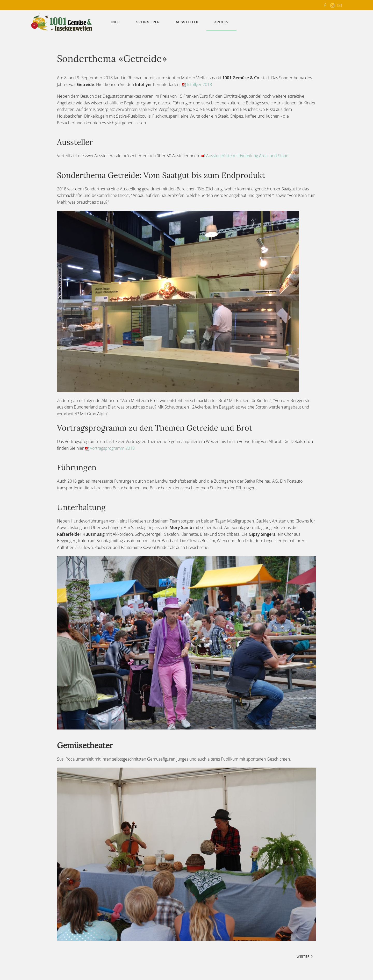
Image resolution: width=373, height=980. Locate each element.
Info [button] (116, 22)
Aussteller (187, 22)
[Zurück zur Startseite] (65, 22)
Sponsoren (148, 22)
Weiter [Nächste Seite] (305, 957)
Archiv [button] (221, 22)
